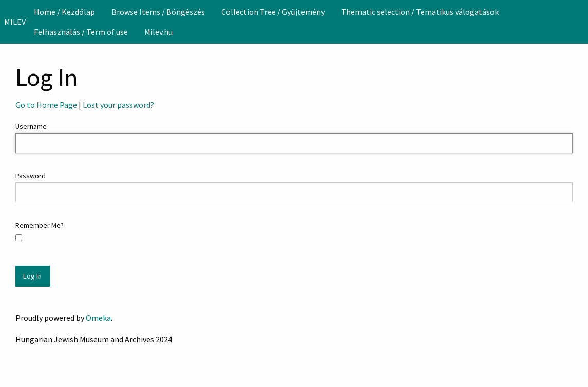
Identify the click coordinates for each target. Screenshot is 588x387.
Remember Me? (40, 225)
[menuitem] (64, 12)
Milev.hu (158, 32)
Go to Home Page (46, 105)
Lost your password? (118, 105)
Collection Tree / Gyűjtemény (273, 12)
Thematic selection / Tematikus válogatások (420, 12)
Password (31, 176)
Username (31, 126)
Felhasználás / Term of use (81, 32)
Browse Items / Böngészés (158, 12)
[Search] (579, 22)
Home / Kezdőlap (64, 12)
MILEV (15, 22)
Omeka (98, 318)
